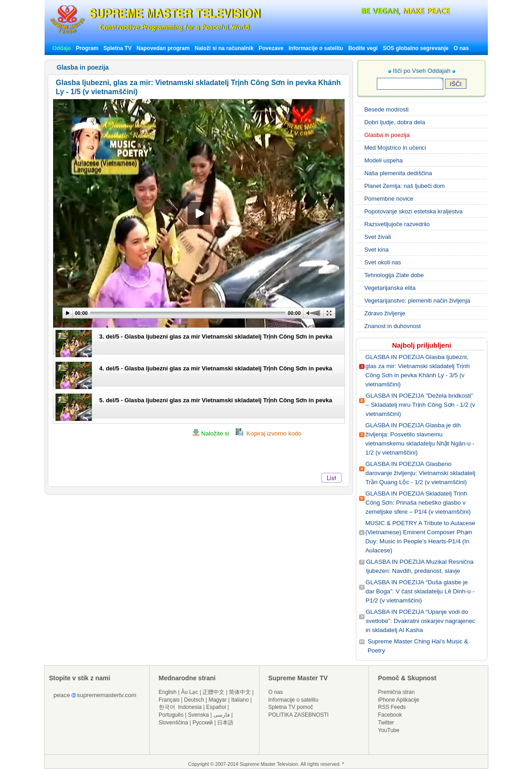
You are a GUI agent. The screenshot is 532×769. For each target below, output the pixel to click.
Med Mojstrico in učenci (395, 148)
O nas (461, 48)
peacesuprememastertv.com (95, 695)
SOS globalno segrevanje (416, 48)
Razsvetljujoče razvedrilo (397, 224)
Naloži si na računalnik (224, 48)
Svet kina (376, 250)
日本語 (225, 723)
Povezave (271, 48)
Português (171, 715)
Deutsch (194, 700)
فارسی (222, 715)
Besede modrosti (386, 109)
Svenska (198, 715)
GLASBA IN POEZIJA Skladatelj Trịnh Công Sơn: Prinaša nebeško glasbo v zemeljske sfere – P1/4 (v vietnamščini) (418, 503)
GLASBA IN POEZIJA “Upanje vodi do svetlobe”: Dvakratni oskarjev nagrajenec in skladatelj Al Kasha (420, 621)
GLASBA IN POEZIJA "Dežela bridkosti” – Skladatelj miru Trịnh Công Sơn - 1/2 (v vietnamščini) (421, 405)
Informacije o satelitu (316, 48)
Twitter (386, 723)
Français (169, 700)
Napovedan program (163, 48)
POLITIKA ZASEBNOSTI (299, 715)
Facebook (390, 715)
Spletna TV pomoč (291, 707)
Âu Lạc (190, 692)
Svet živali (377, 237)
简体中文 (240, 692)
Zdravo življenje (385, 313)
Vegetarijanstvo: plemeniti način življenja (417, 301)
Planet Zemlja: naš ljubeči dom (404, 186)
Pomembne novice (389, 199)
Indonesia (190, 707)
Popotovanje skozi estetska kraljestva (413, 211)
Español (216, 707)
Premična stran (397, 692)
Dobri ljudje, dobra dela (395, 122)
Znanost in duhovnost (392, 326)
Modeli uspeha (383, 160)
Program (87, 48)
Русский (203, 723)
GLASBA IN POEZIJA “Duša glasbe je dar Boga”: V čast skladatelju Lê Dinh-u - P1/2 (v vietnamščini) (420, 591)
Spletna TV (118, 48)
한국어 (167, 707)
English (168, 692)
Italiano (240, 700)
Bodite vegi (363, 48)
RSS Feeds (392, 707)
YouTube (389, 730)
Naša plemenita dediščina (398, 173)
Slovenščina (174, 723)
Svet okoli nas (383, 262)
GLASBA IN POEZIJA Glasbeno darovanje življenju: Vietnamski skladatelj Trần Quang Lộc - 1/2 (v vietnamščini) (420, 473)
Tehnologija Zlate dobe (394, 275)
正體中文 (213, 692)
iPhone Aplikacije (399, 700)
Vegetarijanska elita (390, 288)
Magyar (218, 700)
